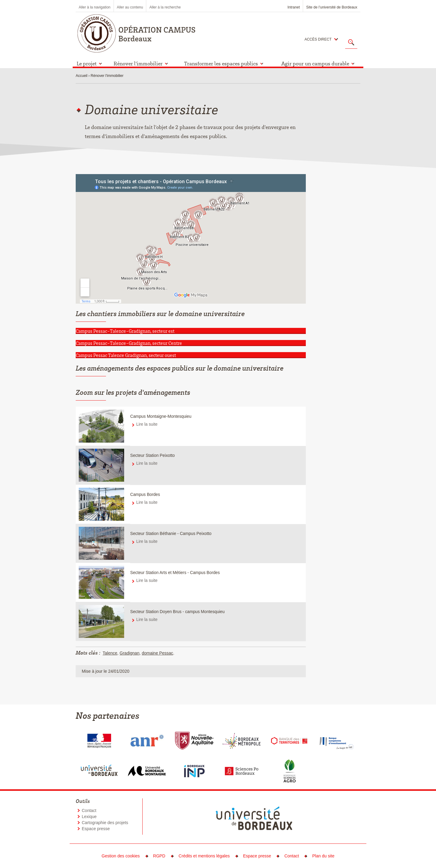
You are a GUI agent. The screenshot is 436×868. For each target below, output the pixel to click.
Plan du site (323, 856)
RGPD (159, 856)
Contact (89, 810)
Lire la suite (147, 424)
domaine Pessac (157, 653)
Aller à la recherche (165, 7)
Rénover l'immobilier (107, 76)
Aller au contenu (130, 7)
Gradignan (129, 653)
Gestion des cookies (121, 856)
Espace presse (96, 829)
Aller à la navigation (95, 7)
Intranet (294, 7)
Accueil (82, 76)
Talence (110, 653)
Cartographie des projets (105, 823)
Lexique (89, 817)
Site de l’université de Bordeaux (332, 7)
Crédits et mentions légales (204, 856)
